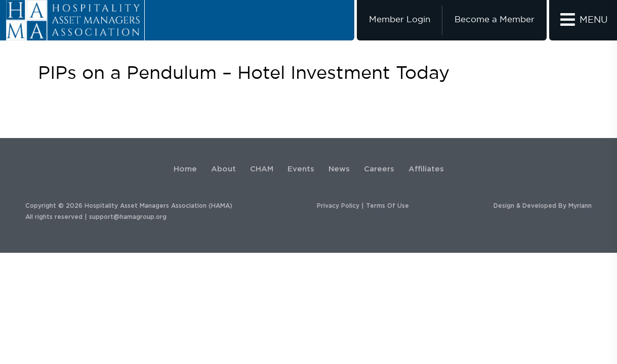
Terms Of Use (387, 206)
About (223, 169)
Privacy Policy (338, 206)
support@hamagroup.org (128, 217)
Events (301, 169)
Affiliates (426, 169)
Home (185, 169)
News (339, 169)
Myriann (580, 206)
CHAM (262, 169)
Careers (379, 169)
